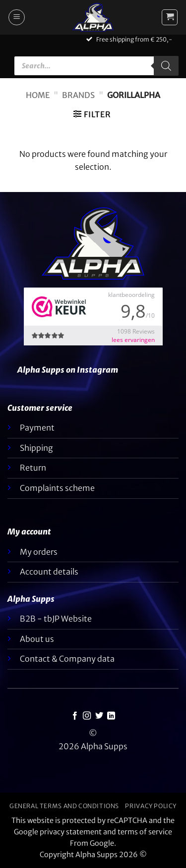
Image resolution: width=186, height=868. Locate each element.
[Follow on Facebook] (75, 716)
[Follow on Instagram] (87, 716)
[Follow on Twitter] (99, 716)
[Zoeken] (166, 66)
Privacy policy (151, 806)
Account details (49, 572)
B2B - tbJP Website (56, 619)
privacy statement (71, 832)
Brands (78, 95)
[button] (17, 17)
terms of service (145, 832)
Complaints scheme (57, 488)
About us (37, 639)
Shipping (36, 448)
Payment (37, 428)
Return (33, 468)
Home (38, 95)
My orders (39, 552)
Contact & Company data (67, 659)
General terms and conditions (64, 806)
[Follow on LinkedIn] (111, 716)
